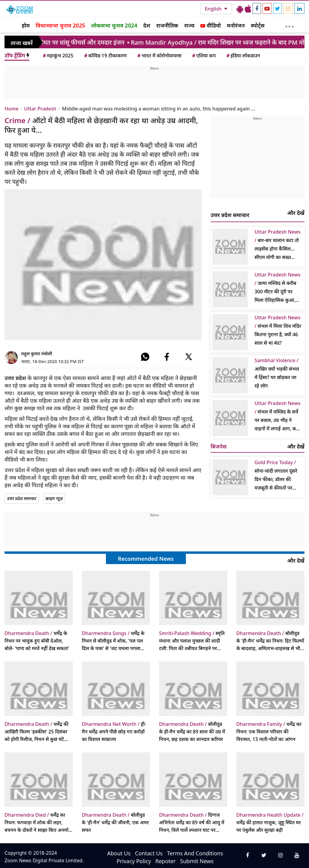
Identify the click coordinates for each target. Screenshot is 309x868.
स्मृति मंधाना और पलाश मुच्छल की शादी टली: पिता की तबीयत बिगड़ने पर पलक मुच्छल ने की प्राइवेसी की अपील (193, 641)
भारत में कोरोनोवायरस (159, 56)
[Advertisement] (154, 85)
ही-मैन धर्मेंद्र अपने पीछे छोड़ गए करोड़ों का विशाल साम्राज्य (114, 732)
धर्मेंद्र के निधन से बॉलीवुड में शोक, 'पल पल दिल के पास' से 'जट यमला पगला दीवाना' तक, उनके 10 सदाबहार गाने (114, 641)
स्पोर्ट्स (258, 25)
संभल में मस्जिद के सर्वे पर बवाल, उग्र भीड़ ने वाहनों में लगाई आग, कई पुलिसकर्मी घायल (277, 416)
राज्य (190, 25)
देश (147, 25)
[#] (145, 357)
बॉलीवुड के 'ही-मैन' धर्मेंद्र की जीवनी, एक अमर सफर (115, 822)
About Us (119, 853)
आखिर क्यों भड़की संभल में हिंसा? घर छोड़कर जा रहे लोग (277, 373)
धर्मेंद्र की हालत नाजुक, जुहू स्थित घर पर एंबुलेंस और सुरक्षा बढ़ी (270, 822)
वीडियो (210, 25)
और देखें (296, 213)
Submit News (197, 861)
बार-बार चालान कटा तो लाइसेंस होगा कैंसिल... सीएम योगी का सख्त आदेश (277, 245)
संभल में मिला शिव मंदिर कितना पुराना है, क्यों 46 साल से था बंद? (278, 330)
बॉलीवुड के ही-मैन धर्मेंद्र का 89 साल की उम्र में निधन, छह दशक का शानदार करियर (192, 732)
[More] (290, 25)
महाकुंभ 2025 (58, 56)
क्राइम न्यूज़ (54, 498)
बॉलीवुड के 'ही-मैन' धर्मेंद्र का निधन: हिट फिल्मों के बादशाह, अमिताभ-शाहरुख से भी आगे (270, 641)
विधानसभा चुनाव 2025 (60, 25)
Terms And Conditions (195, 853)
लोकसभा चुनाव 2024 (114, 25)
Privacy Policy (134, 861)
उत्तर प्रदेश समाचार (22, 498)
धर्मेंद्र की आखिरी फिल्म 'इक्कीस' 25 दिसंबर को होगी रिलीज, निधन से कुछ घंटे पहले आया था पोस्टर (37, 732)
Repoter (166, 861)
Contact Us (149, 853)
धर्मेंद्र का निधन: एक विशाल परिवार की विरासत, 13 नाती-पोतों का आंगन (269, 732)
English (214, 9)
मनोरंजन (236, 25)
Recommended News (146, 559)
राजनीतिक (167, 25)
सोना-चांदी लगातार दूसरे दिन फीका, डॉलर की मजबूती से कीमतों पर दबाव (276, 475)
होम (26, 25)
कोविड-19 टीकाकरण (105, 56)
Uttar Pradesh (40, 109)
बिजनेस (219, 446)
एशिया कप (204, 56)
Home (11, 109)
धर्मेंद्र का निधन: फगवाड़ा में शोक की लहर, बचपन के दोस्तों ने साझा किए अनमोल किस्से (38, 823)
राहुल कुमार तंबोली (37, 354)
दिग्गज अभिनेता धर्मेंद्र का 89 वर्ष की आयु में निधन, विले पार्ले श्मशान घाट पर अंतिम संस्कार (192, 823)
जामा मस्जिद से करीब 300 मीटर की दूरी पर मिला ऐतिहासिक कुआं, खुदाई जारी (277, 288)
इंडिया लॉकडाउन (243, 56)
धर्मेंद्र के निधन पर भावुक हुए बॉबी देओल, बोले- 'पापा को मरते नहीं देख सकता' (37, 641)
